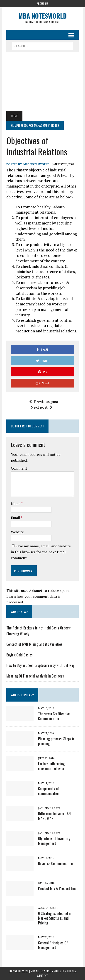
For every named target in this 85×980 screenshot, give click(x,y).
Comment (19, 468)
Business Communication (55, 863)
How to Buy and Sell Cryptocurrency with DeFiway (40, 665)
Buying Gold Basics (19, 655)
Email (16, 518)
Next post (41, 407)
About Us (42, 4)
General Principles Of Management (53, 945)
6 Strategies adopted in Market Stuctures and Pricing (55, 918)
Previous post (44, 402)
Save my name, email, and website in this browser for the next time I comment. (41, 552)
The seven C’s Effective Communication (54, 716)
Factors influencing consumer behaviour (52, 766)
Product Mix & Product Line (57, 888)
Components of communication (49, 791)
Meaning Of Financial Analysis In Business (35, 676)
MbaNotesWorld (36, 164)
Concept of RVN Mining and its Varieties (34, 644)
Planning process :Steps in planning (56, 741)
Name (16, 504)
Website (17, 532)
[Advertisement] (42, 82)
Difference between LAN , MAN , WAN (55, 816)
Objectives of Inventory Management (54, 841)
